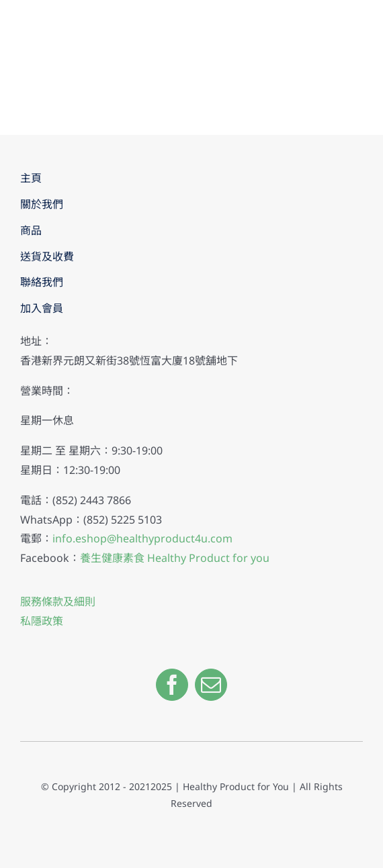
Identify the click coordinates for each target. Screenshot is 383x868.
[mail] (211, 685)
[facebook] (172, 685)
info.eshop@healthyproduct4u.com (142, 538)
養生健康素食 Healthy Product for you (175, 558)
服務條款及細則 (58, 601)
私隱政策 (42, 621)
